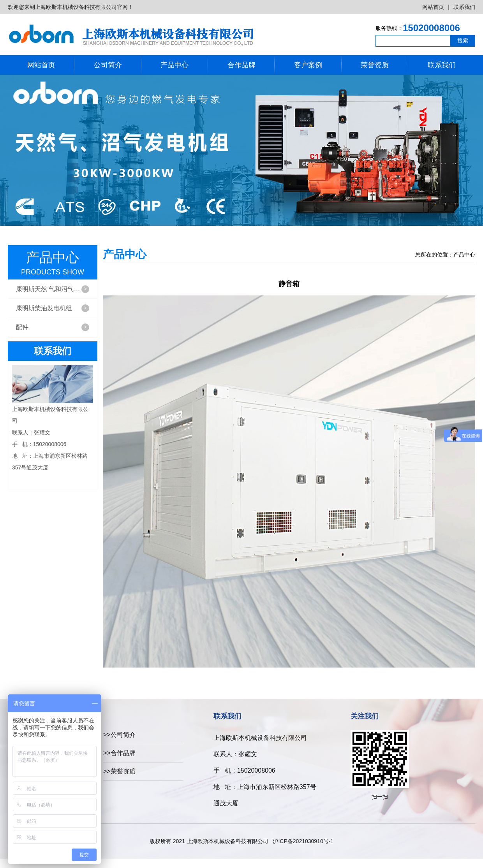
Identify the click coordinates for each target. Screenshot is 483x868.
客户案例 (308, 65)
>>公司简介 (119, 735)
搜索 (463, 40)
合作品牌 (241, 65)
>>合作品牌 (119, 753)
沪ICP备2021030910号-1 (303, 841)
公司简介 (108, 65)
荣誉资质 (375, 65)
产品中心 (175, 65)
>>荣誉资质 (119, 771)
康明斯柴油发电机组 (53, 308)
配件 (53, 327)
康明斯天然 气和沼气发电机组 (56, 289)
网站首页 (433, 7)
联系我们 (464, 7)
